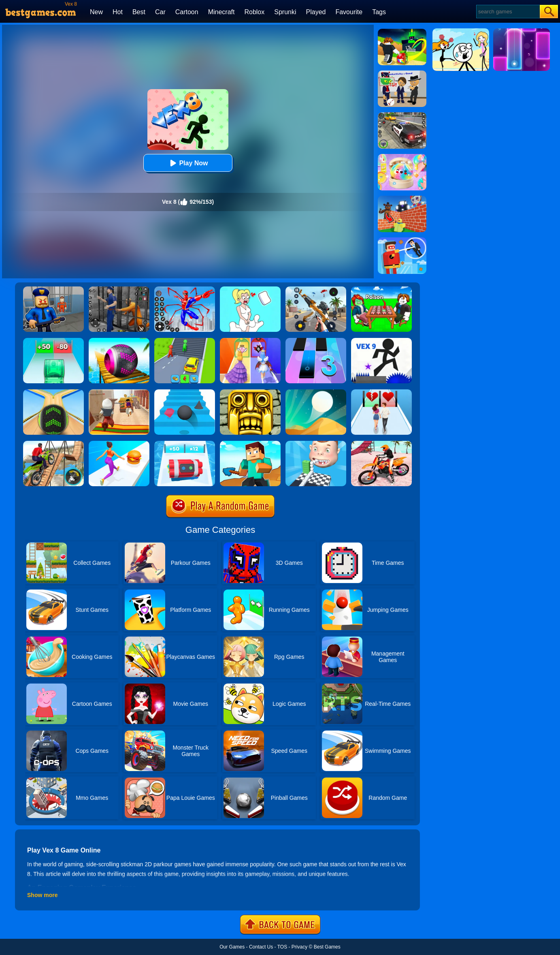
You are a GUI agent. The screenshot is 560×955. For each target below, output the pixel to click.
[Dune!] (316, 392)
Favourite (349, 12)
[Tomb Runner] (250, 392)
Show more (42, 895)
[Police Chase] (402, 115)
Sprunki (285, 12)
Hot (118, 12)
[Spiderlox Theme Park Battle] (185, 289)
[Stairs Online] (185, 392)
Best (139, 12)
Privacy (299, 947)
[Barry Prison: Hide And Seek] (53, 289)
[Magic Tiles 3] (316, 341)
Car (160, 12)
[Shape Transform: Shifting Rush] (185, 341)
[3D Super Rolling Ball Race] (119, 341)
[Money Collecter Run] (53, 341)
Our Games (232, 947)
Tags (379, 12)
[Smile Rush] (316, 444)
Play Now (188, 163)
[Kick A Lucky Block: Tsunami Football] (402, 32)
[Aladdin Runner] (119, 392)
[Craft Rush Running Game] (250, 444)
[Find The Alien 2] (402, 73)
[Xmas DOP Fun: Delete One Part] (250, 289)
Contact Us (261, 947)
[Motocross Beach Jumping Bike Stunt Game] (381, 444)
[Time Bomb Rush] (185, 444)
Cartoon (187, 12)
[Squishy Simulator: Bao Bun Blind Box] (402, 157)
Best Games (327, 947)
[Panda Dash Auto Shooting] (316, 289)
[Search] (508, 12)
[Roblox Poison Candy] (381, 289)
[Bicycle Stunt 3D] (53, 444)
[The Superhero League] (402, 240)
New (96, 12)
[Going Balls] (53, 392)
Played (316, 12)
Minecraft (221, 12)
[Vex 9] (381, 341)
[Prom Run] (250, 341)
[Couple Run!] (381, 392)
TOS (282, 947)
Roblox (254, 12)
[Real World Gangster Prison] (119, 289)
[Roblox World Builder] (402, 199)
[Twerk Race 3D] (119, 444)
